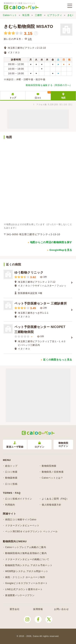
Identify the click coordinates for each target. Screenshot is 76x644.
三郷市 (38, 15)
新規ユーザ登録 (15, 445)
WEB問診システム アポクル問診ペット (27, 571)
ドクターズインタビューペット (22, 526)
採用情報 (38, 609)
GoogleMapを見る (61, 250)
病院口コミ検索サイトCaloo (21, 520)
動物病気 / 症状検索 (53, 472)
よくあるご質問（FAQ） (55, 499)
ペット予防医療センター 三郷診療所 (41, 303)
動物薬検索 (11, 478)
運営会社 (15, 609)
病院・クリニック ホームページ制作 (25, 577)
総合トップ (11, 466)
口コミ (43, 95)
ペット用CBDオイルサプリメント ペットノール (31, 531)
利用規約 (10, 505)
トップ (13, 98)
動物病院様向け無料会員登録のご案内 (26, 553)
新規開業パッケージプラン (20, 595)
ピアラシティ (55, 15)
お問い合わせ (61, 609)
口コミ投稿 (11, 484)
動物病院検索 (49, 466)
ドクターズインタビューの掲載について (27, 559)
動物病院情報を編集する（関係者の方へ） (49, 85)
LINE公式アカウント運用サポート (24, 589)
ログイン (40, 445)
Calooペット (10, 15)
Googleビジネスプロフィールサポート (26, 583)
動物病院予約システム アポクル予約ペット (29, 565)
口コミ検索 (11, 472)
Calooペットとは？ (52, 478)
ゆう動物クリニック (29, 272)
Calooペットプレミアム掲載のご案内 (26, 547)
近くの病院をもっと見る (58, 360)
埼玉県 (26, 15)
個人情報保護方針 (52, 505)
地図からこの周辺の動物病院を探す (51, 242)
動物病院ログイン (63, 445)
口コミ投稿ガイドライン (19, 499)
